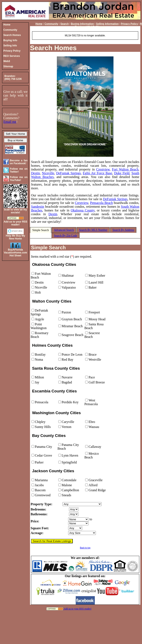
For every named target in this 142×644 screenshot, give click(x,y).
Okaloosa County (83, 210)
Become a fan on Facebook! (19, 162)
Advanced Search (64, 230)
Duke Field (122, 173)
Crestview (103, 169)
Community (51, 24)
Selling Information (107, 24)
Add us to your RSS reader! (78, 609)
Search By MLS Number (93, 230)
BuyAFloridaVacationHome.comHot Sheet (15, 253)
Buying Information (82, 24)
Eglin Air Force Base (97, 173)
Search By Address (123, 230)
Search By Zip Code (66, 236)
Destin (35, 173)
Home (39, 24)
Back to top (85, 548)
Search (65, 24)
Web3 (91, 27)
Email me (10, 122)
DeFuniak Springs (69, 173)
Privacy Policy (129, 24)
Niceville (48, 173)
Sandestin (38, 207)
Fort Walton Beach (125, 169)
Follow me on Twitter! (19, 170)
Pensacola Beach (101, 203)
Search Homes (53, 48)
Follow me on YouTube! (19, 179)
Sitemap (101, 27)
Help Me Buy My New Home (15, 237)
